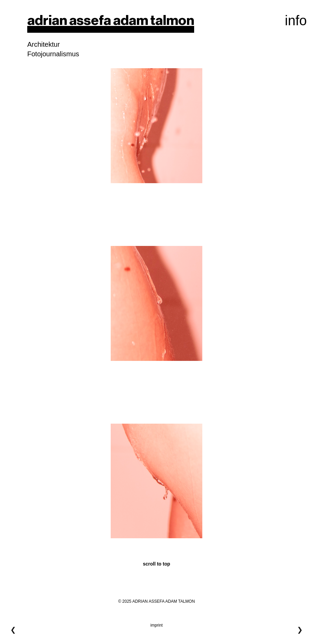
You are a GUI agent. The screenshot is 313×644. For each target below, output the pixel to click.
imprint (156, 625)
